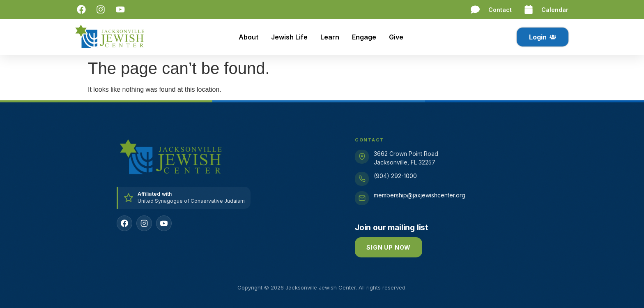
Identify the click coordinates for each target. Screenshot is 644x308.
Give (396, 37)
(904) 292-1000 (395, 176)
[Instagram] (144, 223)
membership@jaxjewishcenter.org (420, 195)
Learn (330, 37)
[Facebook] (124, 223)
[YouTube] (164, 223)
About (248, 37)
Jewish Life (289, 37)
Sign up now (389, 247)
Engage (364, 37)
